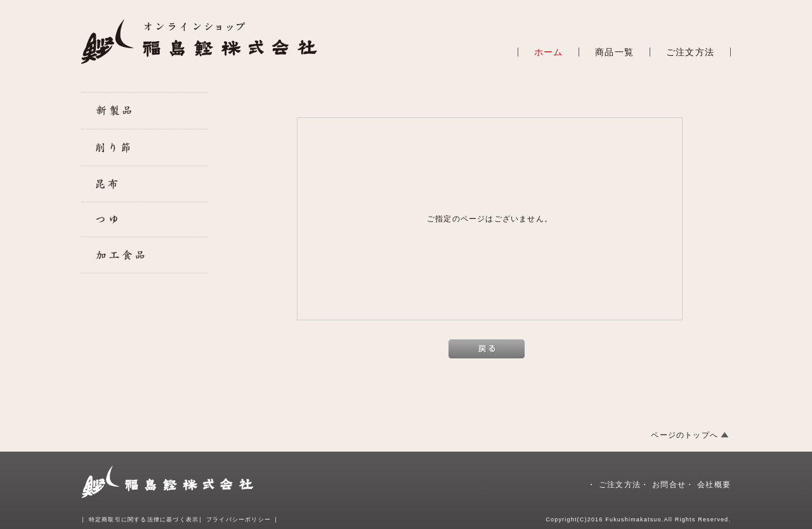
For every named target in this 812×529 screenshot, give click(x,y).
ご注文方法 (690, 52)
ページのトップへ (684, 435)
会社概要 (714, 485)
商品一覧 (614, 52)
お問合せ (669, 485)
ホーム (549, 52)
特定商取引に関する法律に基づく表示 (144, 519)
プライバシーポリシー (239, 519)
